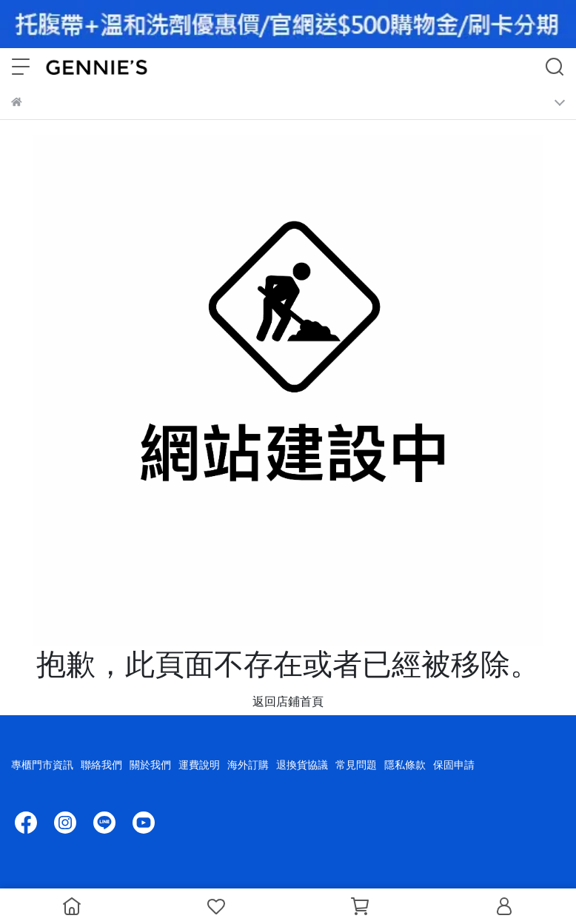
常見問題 (356, 764)
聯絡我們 (101, 764)
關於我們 (150, 764)
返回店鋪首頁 (288, 701)
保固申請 (454, 764)
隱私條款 (405, 764)
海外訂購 (248, 764)
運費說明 (199, 764)
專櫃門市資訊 (42, 764)
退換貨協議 (302, 764)
